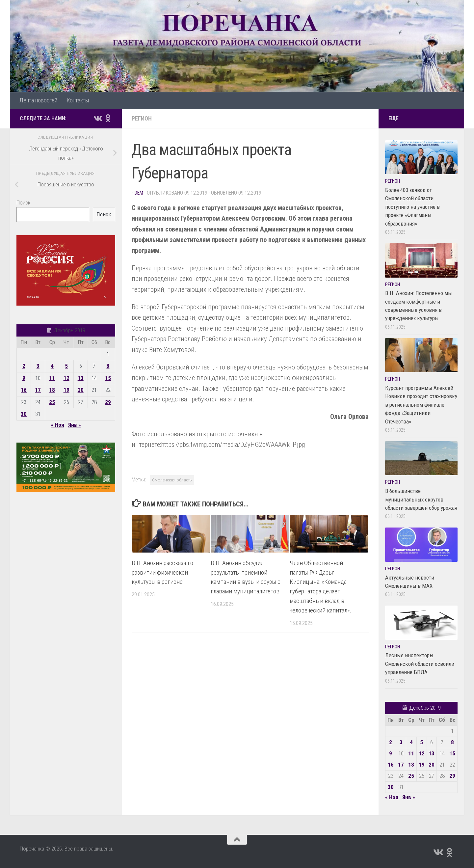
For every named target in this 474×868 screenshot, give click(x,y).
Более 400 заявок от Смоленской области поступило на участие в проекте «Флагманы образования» (412, 207)
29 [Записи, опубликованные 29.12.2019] (108, 402)
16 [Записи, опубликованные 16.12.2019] (24, 390)
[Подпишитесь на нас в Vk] (97, 118)
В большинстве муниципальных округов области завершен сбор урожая (421, 499)
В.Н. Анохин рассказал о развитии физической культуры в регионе (162, 572)
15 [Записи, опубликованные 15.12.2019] (108, 378)
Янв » (75, 425)
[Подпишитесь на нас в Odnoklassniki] (108, 118)
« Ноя (58, 425)
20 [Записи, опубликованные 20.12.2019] (81, 390)
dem (139, 193)
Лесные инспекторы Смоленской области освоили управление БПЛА (420, 664)
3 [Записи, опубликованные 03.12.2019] (38, 366)
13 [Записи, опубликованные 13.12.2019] (81, 378)
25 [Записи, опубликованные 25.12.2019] (52, 402)
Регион (142, 118)
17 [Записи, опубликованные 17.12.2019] (38, 390)
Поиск (23, 203)
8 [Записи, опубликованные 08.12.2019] (108, 366)
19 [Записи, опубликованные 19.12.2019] (66, 390)
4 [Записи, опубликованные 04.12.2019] (52, 366)
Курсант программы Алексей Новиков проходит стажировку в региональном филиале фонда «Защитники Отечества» (421, 405)
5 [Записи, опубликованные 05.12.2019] (66, 366)
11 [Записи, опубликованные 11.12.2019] (52, 378)
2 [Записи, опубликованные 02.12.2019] (24, 366)
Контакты (78, 100)
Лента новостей (38, 100)
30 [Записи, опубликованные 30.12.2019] (24, 414)
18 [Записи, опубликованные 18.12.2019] (52, 390)
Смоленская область (172, 480)
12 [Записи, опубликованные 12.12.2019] (66, 378)
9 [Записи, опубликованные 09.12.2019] (24, 378)
